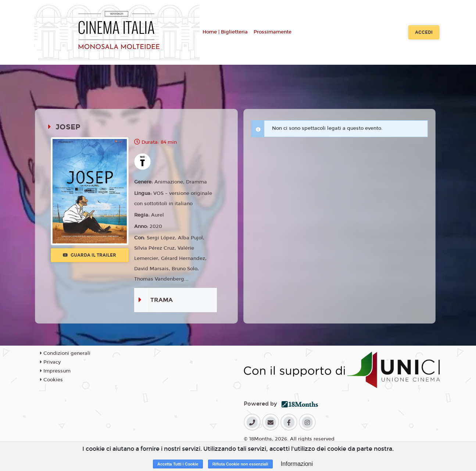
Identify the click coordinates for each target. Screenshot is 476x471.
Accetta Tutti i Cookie (178, 464)
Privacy (50, 362)
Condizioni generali (65, 353)
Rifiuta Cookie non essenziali (240, 464)
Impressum (55, 371)
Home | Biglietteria (225, 32)
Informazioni (297, 464)
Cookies (51, 380)
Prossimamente (273, 32)
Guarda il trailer (90, 255)
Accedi (424, 32)
